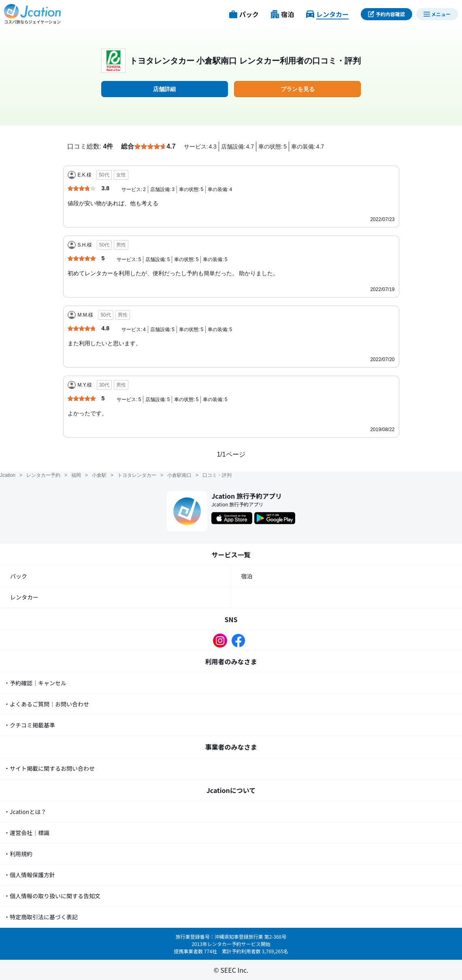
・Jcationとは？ (25, 812)
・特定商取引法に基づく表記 (41, 917)
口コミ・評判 (217, 475)
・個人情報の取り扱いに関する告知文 (52, 896)
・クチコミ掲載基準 (30, 725)
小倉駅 (99, 475)
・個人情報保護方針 (30, 875)
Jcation (8, 475)
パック (19, 576)
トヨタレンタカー (137, 475)
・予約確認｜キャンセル (35, 683)
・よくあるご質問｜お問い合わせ (47, 704)
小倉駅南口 (179, 475)
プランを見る (298, 89)
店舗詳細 (164, 89)
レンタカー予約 (43, 475)
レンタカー (24, 597)
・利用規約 (18, 854)
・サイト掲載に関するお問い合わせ (49, 768)
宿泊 (247, 576)
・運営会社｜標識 (27, 833)
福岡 (76, 475)
